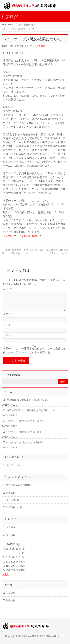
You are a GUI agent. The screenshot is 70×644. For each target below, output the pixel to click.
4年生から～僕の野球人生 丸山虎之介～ (26, 426)
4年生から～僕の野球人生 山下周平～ (25, 436)
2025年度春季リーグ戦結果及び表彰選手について (31, 415)
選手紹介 (11, 497)
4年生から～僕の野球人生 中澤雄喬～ (25, 447)
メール (8, 329)
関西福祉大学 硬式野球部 (19, 490)
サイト (7, 340)
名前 (6, 319)
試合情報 (28, 25)
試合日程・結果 (14, 512)
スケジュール (13, 470)
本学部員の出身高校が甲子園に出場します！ (29, 404)
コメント (8, 289)
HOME (8, 25)
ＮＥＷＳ (11, 532)
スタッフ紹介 (13, 505)
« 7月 (6, 579)
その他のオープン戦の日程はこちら (24, 236)
